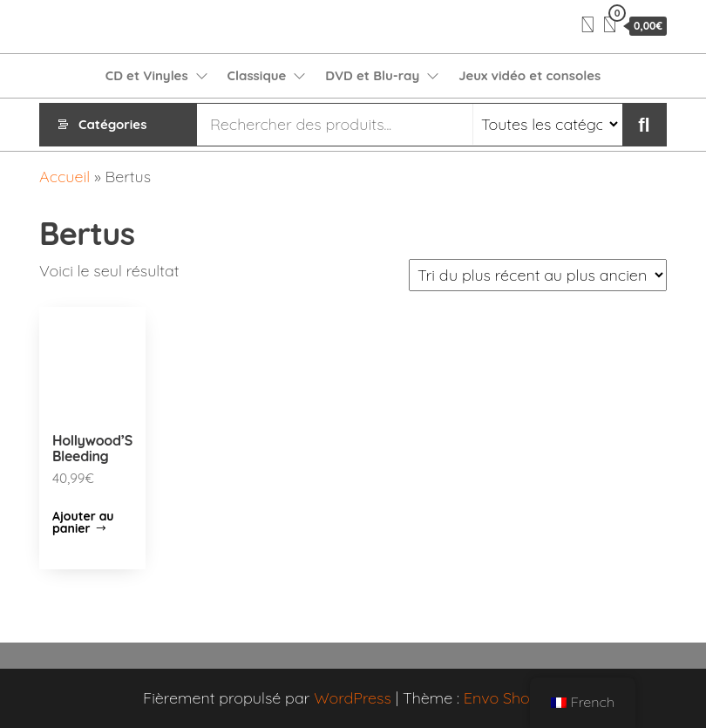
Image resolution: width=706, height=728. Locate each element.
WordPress (353, 698)
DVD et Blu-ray (372, 75)
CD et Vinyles (147, 75)
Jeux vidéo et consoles (529, 75)
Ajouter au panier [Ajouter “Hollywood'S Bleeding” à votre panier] (83, 522)
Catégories (112, 124)
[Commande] (538, 275)
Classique (257, 75)
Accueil (64, 177)
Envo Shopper (513, 698)
